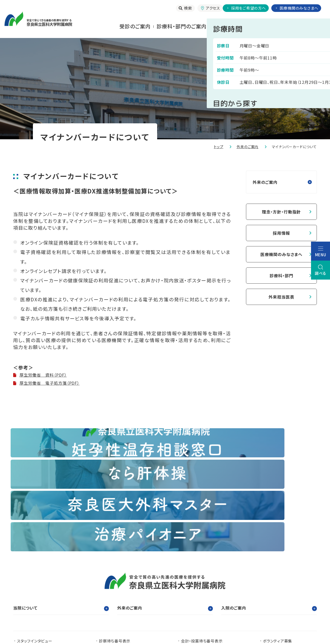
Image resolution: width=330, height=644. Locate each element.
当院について (312, 26)
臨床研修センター (81, 582)
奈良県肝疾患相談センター (40, 598)
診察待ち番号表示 (115, 547)
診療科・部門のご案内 (182, 26)
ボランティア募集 (277, 547)
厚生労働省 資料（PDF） (43, 375)
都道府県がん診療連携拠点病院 (285, 582)
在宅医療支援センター (197, 590)
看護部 (118, 582)
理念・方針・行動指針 (281, 212)
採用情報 (281, 233)
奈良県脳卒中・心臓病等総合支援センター (278, 590)
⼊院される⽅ (228, 26)
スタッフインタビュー (35, 547)
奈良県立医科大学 (33, 582)
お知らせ (106, 555)
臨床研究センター (156, 582)
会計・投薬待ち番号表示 (202, 547)
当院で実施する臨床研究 (38, 555)
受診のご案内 (135, 26)
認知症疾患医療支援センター (213, 582)
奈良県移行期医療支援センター (98, 598)
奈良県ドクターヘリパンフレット (125, 590)
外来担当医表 (281, 297)
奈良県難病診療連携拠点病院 (45, 590)
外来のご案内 (247, 147)
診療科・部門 (281, 276)
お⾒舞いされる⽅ (270, 26)
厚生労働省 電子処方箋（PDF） (49, 383)
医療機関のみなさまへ (281, 254)
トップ (219, 147)
